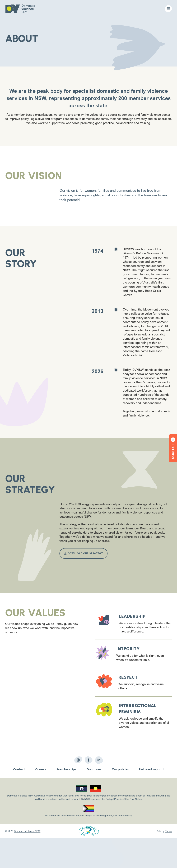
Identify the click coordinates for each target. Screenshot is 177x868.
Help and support (152, 769)
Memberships (67, 769)
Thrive (168, 831)
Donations (94, 769)
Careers (41, 769)
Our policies (120, 769)
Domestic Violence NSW (27, 831)
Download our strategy (83, 553)
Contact (19, 769)
